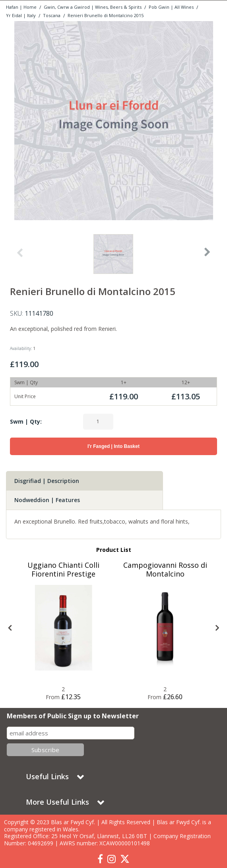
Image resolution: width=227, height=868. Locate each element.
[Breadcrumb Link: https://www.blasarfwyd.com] (21, 7)
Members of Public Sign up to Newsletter (73, 716)
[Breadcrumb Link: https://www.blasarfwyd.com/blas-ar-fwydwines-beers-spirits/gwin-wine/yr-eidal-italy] (21, 15)
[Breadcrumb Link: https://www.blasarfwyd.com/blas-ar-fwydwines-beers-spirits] (93, 7)
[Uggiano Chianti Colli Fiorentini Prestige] (63, 574)
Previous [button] (19, 256)
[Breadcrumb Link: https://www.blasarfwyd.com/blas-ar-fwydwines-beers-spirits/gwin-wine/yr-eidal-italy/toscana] (52, 15)
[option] (113, 121)
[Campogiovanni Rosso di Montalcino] (165, 574)
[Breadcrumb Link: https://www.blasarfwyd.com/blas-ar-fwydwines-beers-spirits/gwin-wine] (171, 7)
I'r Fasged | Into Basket (113, 446)
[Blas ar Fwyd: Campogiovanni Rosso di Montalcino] (165, 628)
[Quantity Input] (98, 422)
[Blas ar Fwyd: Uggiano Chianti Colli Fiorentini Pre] (63, 628)
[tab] (84, 481)
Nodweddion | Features (47, 500)
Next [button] (208, 256)
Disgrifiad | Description (47, 481)
